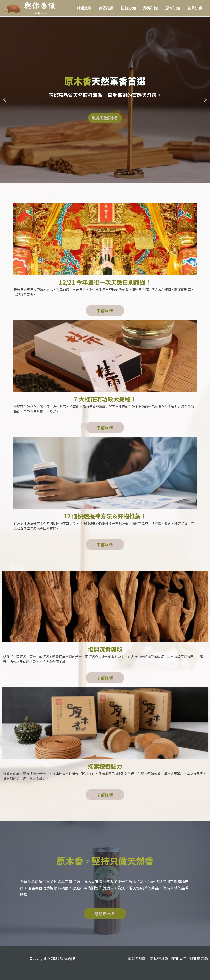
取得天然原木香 (105, 118)
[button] (5, 100)
